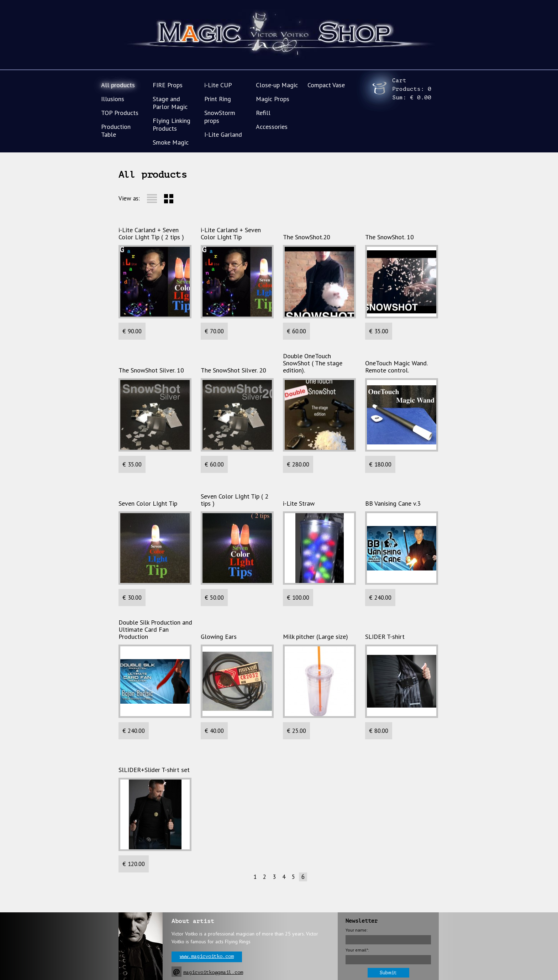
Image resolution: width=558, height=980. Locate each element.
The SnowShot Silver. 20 (233, 370)
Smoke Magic (171, 142)
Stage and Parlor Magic (170, 103)
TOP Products (120, 113)
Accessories (272, 127)
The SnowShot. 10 (389, 237)
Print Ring (218, 99)
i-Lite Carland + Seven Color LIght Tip (231, 234)
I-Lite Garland (223, 134)
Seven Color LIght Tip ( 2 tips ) (235, 500)
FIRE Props (168, 85)
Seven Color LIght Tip (148, 504)
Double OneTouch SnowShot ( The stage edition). (313, 363)
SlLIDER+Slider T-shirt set (154, 770)
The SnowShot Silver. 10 (151, 370)
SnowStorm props (220, 117)
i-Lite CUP (218, 85)
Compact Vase (326, 85)
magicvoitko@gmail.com (213, 972)
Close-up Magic (277, 85)
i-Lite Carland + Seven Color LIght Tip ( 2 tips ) (151, 234)
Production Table (116, 131)
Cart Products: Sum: (412, 89)
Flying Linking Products (172, 124)
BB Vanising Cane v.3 (393, 504)
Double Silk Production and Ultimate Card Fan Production (155, 630)
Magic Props (273, 99)
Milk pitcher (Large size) (315, 637)
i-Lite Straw (299, 504)
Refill (263, 113)
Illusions (113, 99)
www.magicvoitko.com (207, 956)
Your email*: (357, 950)
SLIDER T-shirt (385, 637)
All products (118, 85)
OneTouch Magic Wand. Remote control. (396, 367)
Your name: (357, 930)
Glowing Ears (219, 637)
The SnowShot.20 (307, 237)
